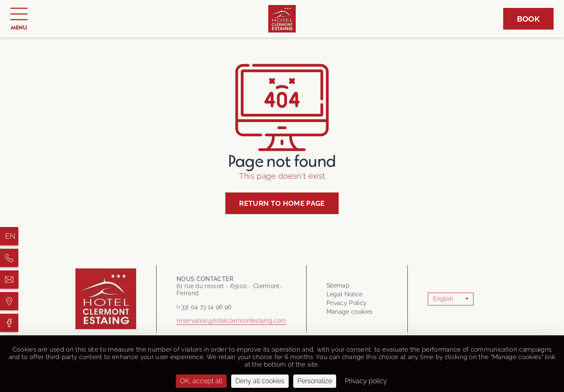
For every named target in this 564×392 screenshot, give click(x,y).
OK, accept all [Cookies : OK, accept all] (201, 381)
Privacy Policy (347, 305)
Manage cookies (349, 314)
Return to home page (282, 203)
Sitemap (338, 288)
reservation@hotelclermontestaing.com (231, 325)
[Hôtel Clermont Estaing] (9, 258)
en (10, 236)
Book (528, 19)
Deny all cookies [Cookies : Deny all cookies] (260, 381)
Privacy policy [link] (366, 381)
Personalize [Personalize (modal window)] (315, 381)
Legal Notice (345, 297)
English (443, 301)
